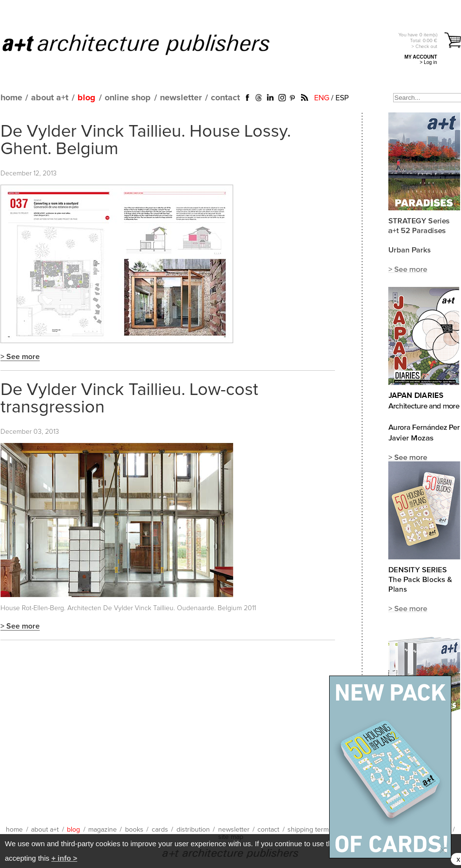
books (134, 830)
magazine (103, 830)
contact (225, 98)
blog (87, 98)
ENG (322, 98)
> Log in (429, 62)
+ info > (64, 858)
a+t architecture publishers (148, 44)
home (11, 98)
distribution (193, 830)
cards (160, 830)
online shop (128, 98)
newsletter (181, 98)
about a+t (50, 98)
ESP (342, 98)
